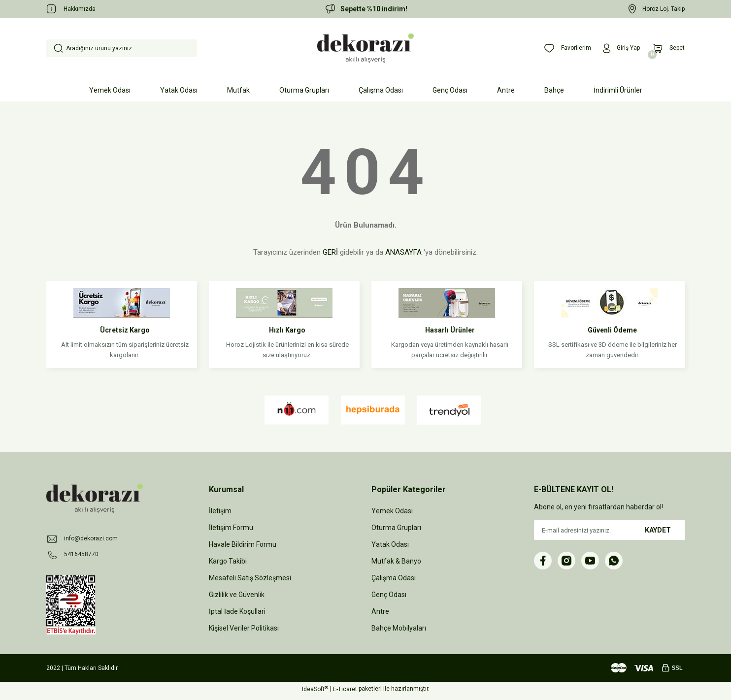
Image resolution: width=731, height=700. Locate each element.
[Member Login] (616, 48)
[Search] (122, 48)
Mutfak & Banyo (396, 561)
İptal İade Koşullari (237, 611)
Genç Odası (389, 595)
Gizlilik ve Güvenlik (237, 595)
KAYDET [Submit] (658, 530)
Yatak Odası (390, 544)
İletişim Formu (231, 528)
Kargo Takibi (228, 561)
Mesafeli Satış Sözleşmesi (250, 578)
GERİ (330, 252)
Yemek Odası (392, 511)
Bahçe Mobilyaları (399, 628)
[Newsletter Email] (609, 530)
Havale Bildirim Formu (243, 544)
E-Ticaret (345, 693)
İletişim (220, 511)
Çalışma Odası (394, 578)
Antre (380, 611)
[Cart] (666, 48)
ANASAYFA (403, 252)
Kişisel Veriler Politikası (244, 628)
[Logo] (365, 48)
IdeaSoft (315, 693)
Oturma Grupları (396, 528)
